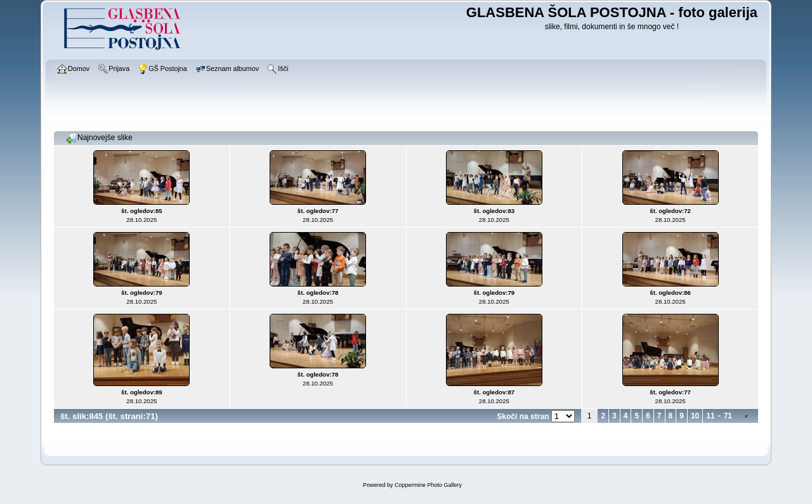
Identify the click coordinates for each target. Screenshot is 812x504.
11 (710, 416)
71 (728, 416)
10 (695, 416)
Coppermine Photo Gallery (428, 485)
